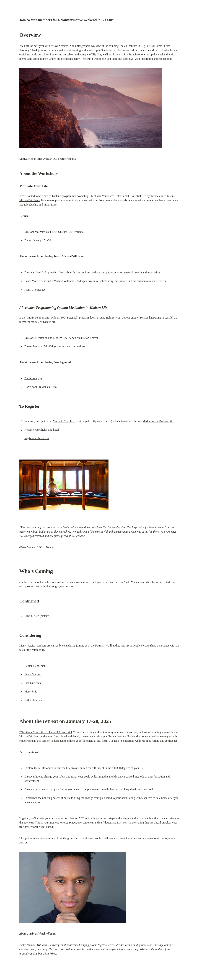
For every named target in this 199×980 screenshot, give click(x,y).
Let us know (73, 582)
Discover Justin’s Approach (40, 272)
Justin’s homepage (35, 290)
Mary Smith (31, 692)
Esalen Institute (128, 46)
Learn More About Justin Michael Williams (49, 281)
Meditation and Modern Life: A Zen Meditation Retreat (66, 338)
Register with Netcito (37, 438)
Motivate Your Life (64, 421)
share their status (160, 646)
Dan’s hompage (33, 378)
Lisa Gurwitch (33, 683)
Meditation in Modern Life (158, 421)
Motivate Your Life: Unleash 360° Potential (116, 196)
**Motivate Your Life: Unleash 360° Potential (46, 732)
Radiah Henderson (35, 666)
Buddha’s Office (48, 387)
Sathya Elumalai (34, 700)
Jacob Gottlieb (33, 674)
